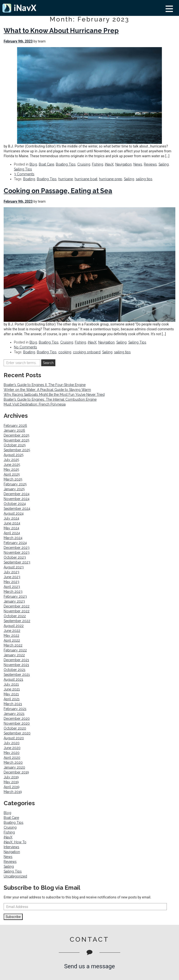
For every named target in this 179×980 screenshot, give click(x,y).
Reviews (150, 164)
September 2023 (17, 562)
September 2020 (17, 733)
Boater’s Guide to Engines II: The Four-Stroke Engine (45, 385)
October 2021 (15, 670)
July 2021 (11, 684)
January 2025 (14, 489)
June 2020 (12, 748)
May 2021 (11, 694)
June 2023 (12, 577)
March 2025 (13, 479)
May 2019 (11, 782)
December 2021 (16, 660)
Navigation (124, 164)
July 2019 (11, 777)
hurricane (66, 179)
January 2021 (14, 714)
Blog (33, 164)
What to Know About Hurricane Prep (61, 31)
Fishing (98, 164)
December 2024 (17, 494)
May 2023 (11, 582)
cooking (65, 352)
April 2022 (12, 640)
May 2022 (11, 636)
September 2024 (17, 509)
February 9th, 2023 (18, 41)
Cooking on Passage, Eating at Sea (58, 191)
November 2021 (16, 665)
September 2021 (17, 675)
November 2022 (17, 611)
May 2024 (11, 528)
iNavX (109, 164)
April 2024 (12, 533)
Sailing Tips (23, 169)
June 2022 (12, 631)
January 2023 (14, 601)
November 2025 (16, 440)
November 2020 (17, 723)
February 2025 (15, 484)
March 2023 (13, 592)
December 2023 (17, 548)
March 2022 (13, 645)
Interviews (11, 847)
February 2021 (15, 709)
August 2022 (14, 626)
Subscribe (13, 917)
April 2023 (12, 587)
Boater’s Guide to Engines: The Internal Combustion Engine (50, 399)
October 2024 (15, 504)
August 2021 (13, 679)
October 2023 (15, 557)
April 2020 (12, 758)
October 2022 (15, 616)
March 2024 (13, 538)
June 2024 (12, 523)
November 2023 (17, 553)
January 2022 (14, 655)
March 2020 (13, 762)
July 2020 (12, 743)
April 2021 (12, 699)
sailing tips (144, 179)
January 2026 (14, 430)
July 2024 (11, 518)
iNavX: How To (15, 842)
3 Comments (24, 174)
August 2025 (14, 455)
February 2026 (15, 426)
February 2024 (15, 543)
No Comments (25, 347)
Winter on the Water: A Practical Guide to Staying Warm (47, 390)
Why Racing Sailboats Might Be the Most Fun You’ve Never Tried (54, 395)
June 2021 (12, 689)
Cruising (84, 164)
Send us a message (89, 966)
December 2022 (17, 606)
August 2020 (14, 738)
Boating (29, 179)
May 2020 (12, 753)
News (138, 164)
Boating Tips (66, 164)
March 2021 (13, 704)
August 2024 (14, 513)
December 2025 (16, 435)
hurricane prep (111, 179)
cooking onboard (87, 352)
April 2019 (12, 787)
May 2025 (11, 469)
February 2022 (15, 650)
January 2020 (14, 767)
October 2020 (15, 728)
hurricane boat (86, 179)
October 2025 (15, 445)
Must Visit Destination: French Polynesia (35, 404)
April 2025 (12, 474)
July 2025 (11, 460)
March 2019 (13, 792)
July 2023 (11, 572)
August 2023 (14, 567)
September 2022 (17, 621)
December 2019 (16, 772)
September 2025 (17, 450)
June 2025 (12, 465)
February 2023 (15, 596)
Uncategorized (15, 876)
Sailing (164, 164)
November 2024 (17, 499)
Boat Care (46, 164)
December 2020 (17, 719)
